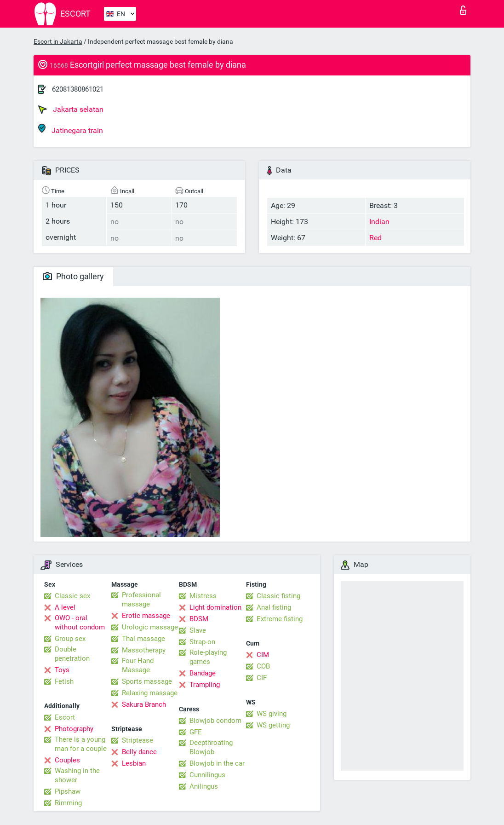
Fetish (64, 681)
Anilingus (204, 786)
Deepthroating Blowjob (211, 747)
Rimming (68, 803)
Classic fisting (278, 596)
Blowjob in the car (217, 763)
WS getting (273, 725)
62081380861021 (78, 89)
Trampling (205, 685)
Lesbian (134, 763)
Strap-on (202, 642)
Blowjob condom (215, 721)
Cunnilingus (207, 775)
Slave (198, 630)
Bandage (203, 673)
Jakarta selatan (71, 110)
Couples (67, 760)
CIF (262, 678)
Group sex (70, 639)
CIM (263, 655)
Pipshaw (68, 791)
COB (263, 666)
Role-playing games (208, 657)
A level (65, 607)
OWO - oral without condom (80, 623)
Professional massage (141, 600)
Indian (379, 222)
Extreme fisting (280, 619)
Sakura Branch (144, 704)
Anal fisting (274, 607)
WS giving (272, 714)
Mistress (203, 596)
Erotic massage (146, 616)
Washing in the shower (77, 775)
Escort (65, 717)
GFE (196, 732)
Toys (62, 670)
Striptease (137, 740)
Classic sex (72, 596)
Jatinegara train (71, 129)
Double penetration (72, 654)
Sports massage (147, 681)
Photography (74, 729)
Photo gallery (73, 276)
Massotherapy (144, 650)
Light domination (215, 607)
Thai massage (143, 639)
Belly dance (139, 752)
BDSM (199, 619)
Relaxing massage (150, 693)
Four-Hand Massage (138, 665)
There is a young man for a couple (81, 744)
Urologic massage (150, 627)
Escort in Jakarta (58, 41)
